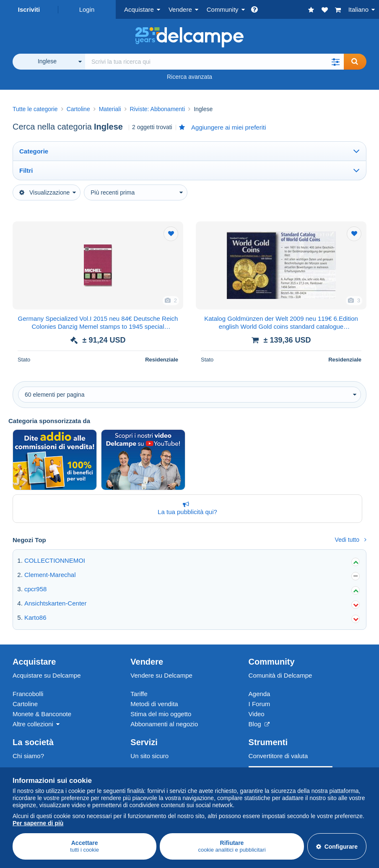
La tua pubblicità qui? (186, 508)
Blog (259, 724)
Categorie (34, 151)
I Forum (260, 704)
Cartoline (25, 704)
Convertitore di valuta (278, 756)
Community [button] (223, 9)
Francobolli (28, 694)
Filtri (26, 170)
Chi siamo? (28, 756)
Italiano (358, 9)
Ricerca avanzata (189, 77)
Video (257, 714)
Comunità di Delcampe (280, 675)
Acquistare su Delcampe (47, 675)
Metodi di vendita (154, 704)
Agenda (260, 694)
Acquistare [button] (139, 9)
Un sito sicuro (149, 756)
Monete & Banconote (42, 714)
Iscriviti (29, 9)
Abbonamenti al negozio (164, 724)
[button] (335, 62)
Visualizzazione (44, 192)
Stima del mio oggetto (161, 714)
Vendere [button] (180, 9)
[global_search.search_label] (214, 62)
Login (87, 9)
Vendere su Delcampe (161, 675)
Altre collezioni (33, 724)
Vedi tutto (351, 540)
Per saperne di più (38, 823)
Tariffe (139, 694)
